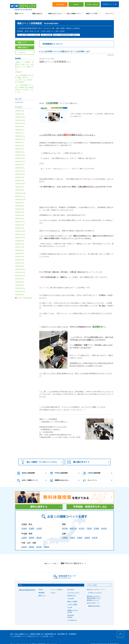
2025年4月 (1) (20, 138)
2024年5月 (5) (20, 173)
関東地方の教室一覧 (37, 629)
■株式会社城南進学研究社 (27, 585)
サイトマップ (27, 639)
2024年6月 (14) (20, 169)
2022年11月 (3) (20, 230)
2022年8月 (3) (20, 239)
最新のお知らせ (37, 12)
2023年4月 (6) (20, 214)
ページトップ (121, 637)
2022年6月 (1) (20, 245)
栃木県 (104, 524)
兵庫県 (65, 533)
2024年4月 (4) (20, 176)
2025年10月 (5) (20, 119)
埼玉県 (82, 524)
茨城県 (96, 524)
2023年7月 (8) (20, 204)
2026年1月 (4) (20, 109)
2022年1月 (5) (20, 261)
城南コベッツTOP (92, 12)
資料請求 (76, 3)
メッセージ (22, 48)
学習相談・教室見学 (92, 3)
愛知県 (39, 533)
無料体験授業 (60, 3)
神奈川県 (73, 524)
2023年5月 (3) (20, 211)
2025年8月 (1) (20, 125)
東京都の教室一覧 (50, 629)
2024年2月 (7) (20, 182)
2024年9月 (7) (20, 160)
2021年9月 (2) (20, 274)
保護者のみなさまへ (60, 476)
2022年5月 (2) (20, 249)
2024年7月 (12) (20, 166)
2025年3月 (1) (20, 141)
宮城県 (32, 524)
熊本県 (39, 542)
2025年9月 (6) (20, 122)
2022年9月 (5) (20, 236)
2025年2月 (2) (20, 144)
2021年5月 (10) (20, 284)
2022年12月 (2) (20, 226)
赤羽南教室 (72, 629)
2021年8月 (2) (20, 277)
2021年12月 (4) (20, 264)
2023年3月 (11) (20, 217)
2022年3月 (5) (20, 255)
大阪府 (72, 533)
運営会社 (34, 639)
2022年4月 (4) (20, 252)
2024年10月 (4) (20, 157)
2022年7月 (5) (20, 242)
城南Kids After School (94, 601)
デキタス (53, 588)
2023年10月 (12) (20, 195)
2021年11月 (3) (20, 268)
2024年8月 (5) (20, 163)
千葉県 (89, 524)
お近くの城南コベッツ (74, 12)
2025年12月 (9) (20, 112)
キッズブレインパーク (73, 588)
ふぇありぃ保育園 (72, 600)
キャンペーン (110, 12)
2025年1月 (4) (20, 147)
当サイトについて (52, 639)
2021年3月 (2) (20, 290)
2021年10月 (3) (20, 271)
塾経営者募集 (42, 639)
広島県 (24, 542)
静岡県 (32, 533)
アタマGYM (70, 594)
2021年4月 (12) (20, 287)
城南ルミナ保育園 (72, 597)
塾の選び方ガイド (78, 457)
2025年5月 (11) (20, 134)
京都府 (80, 533)
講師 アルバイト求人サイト (64, 559)
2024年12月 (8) (20, 150)
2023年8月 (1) (20, 201)
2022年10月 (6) (20, 233)
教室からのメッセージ (55, 12)
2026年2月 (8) (20, 106)
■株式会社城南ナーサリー (94, 593)
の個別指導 (26, 468)
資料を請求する (39, 502)
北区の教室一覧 (62, 629)
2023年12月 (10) (20, 188)
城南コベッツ (42, 591)
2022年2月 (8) (20, 258)
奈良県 (95, 533)
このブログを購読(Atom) (24, 293)
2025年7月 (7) (20, 128)
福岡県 (32, 542)
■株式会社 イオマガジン (94, 591)
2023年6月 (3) (20, 207)
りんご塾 (70, 602)
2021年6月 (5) (20, 280)
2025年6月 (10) (20, 131)
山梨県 (24, 533)
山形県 (39, 524)
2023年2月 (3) (20, 220)
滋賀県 (87, 533)
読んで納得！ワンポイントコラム (38, 457)
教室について (19, 12)
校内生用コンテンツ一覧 (110, 3)
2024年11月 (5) (20, 154)
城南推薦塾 (41, 588)
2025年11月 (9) (20, 115)
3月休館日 (18, 67)
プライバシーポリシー (16, 639)
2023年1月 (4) (20, 223)
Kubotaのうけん (72, 591)
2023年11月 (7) (20, 192)
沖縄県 (46, 542)
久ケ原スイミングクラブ (95, 588)
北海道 (24, 524)
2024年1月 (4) (20, 185)
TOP (12, 629)
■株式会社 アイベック (93, 595)
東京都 (65, 524)
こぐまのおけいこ (72, 615)
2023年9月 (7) (20, 198)
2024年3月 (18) (20, 179)
